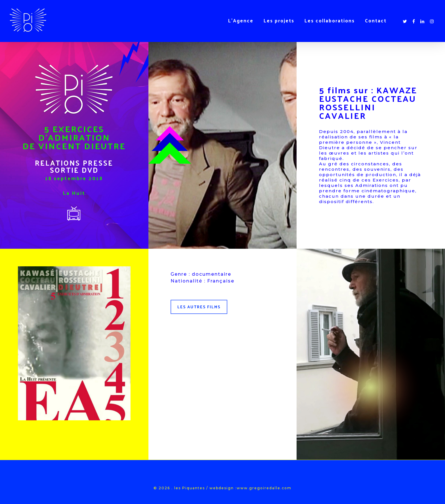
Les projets (279, 20)
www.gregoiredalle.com (264, 488)
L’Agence (241, 20)
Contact (376, 20)
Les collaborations (330, 20)
